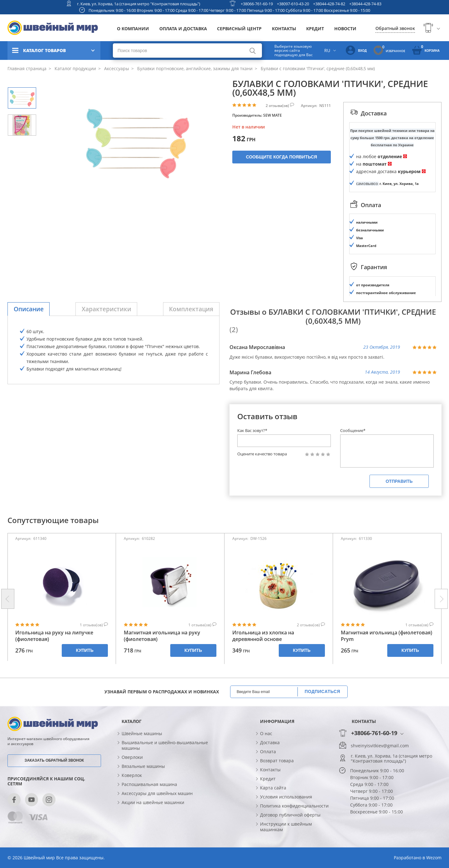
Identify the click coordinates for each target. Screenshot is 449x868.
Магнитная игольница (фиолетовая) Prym (386, 636)
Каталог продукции (75, 68)
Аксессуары (116, 68)
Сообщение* (353, 430)
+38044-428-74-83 (365, 4)
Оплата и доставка (183, 29)
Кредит (315, 29)
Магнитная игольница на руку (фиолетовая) (162, 636)
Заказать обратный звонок (54, 760)
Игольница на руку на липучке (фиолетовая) (54, 636)
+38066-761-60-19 (257, 4)
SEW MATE (273, 115)
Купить (85, 650)
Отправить (399, 481)
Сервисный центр (239, 29)
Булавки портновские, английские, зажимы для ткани (194, 68)
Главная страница (27, 68)
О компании (133, 29)
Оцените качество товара (262, 454)
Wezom (434, 858)
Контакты (284, 29)
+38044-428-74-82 (329, 4)
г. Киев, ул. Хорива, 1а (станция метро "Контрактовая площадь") (139, 4)
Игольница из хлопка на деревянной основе (263, 636)
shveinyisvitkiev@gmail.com (380, 746)
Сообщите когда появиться (282, 157)
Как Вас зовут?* (252, 430)
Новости (345, 29)
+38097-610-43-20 (293, 4)
